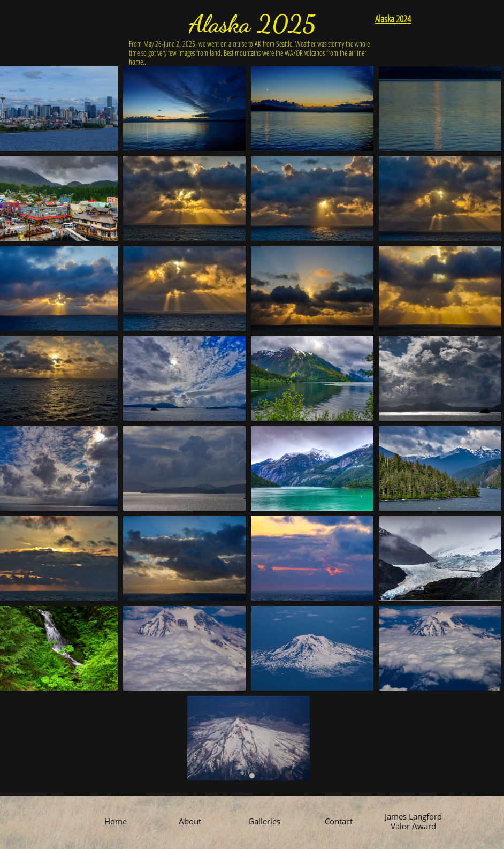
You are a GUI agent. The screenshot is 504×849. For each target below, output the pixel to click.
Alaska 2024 (393, 19)
